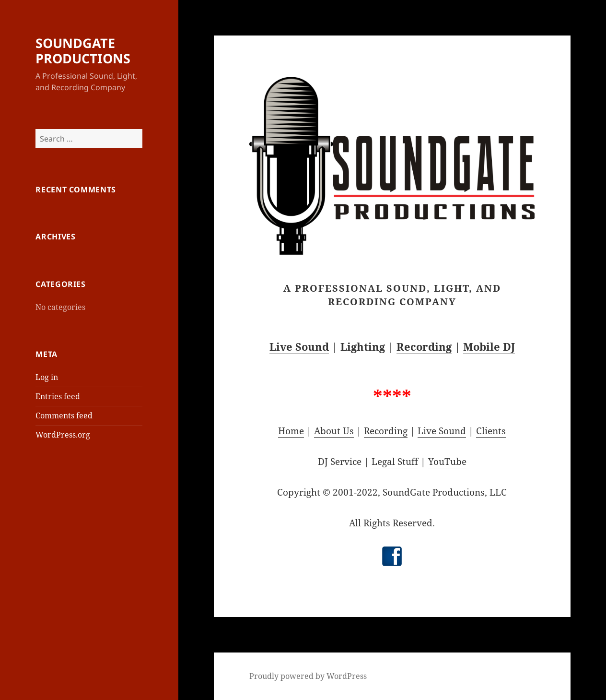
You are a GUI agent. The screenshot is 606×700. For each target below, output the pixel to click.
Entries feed (58, 396)
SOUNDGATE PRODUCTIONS (83, 51)
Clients (491, 431)
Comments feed (64, 415)
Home (291, 431)
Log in (47, 377)
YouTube (447, 462)
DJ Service (340, 462)
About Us (334, 431)
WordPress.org (63, 435)
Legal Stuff (395, 462)
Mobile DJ (489, 346)
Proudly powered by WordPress (308, 676)
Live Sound (299, 346)
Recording (424, 346)
